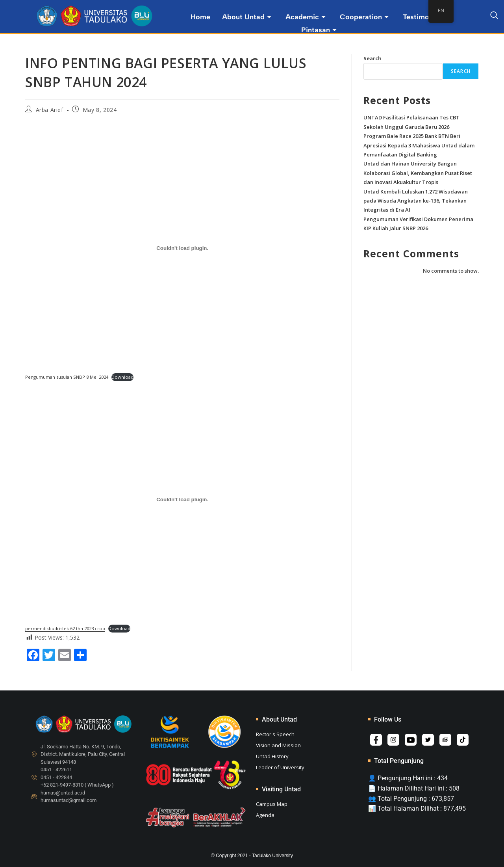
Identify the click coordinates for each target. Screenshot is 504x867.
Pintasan (319, 30)
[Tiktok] (463, 740)
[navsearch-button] (494, 17)
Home (200, 17)
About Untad (247, 17)
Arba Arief (50, 110)
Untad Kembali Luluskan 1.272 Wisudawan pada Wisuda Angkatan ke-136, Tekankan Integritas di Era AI (416, 201)
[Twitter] (428, 740)
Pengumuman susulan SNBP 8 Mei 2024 (67, 377)
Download (122, 377)
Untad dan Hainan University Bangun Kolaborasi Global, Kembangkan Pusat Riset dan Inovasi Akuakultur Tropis (418, 173)
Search (372, 58)
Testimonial (425, 17)
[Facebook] (376, 740)
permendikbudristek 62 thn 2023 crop (65, 628)
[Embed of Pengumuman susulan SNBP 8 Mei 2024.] (182, 248)
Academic (306, 17)
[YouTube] (411, 740)
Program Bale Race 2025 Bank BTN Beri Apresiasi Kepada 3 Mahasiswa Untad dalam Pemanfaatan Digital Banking (419, 145)
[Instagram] (393, 740)
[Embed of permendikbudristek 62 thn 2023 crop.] (182, 499)
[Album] (445, 740)
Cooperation (364, 17)
